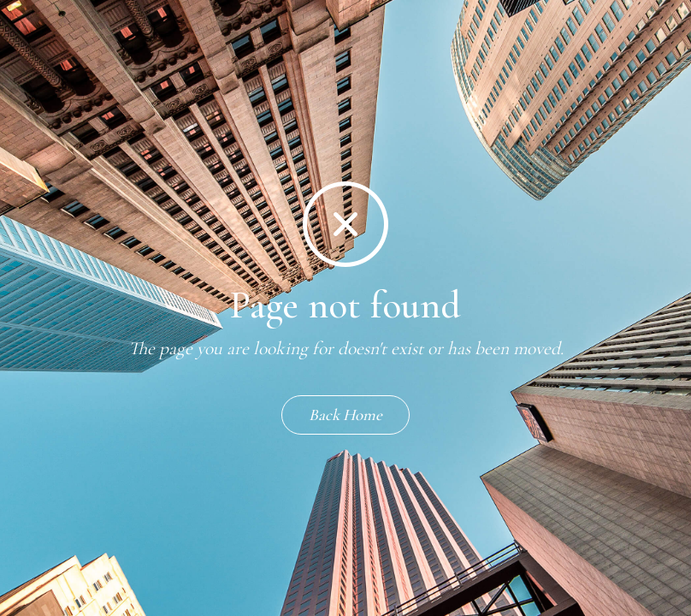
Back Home (345, 415)
